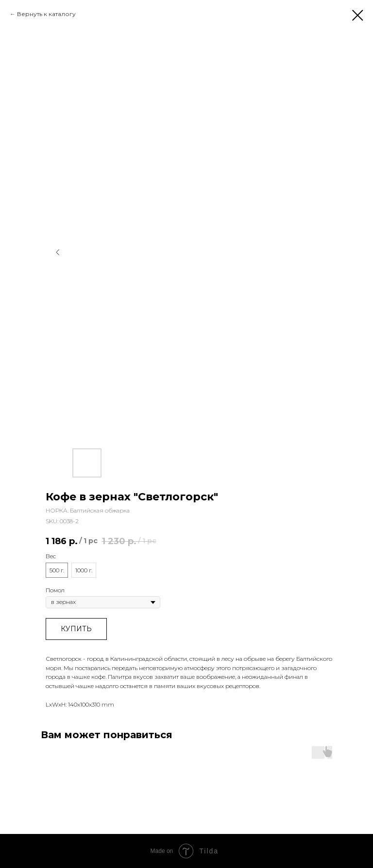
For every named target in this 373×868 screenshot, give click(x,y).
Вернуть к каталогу (46, 14)
